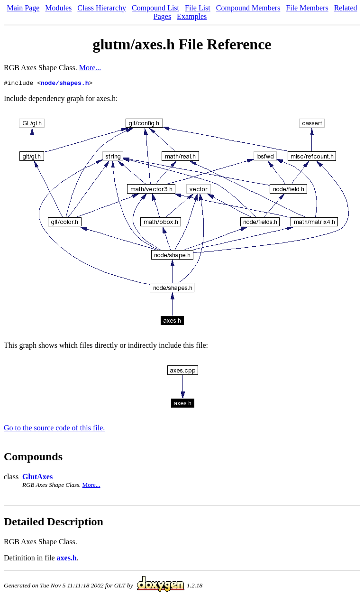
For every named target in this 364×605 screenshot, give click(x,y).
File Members (307, 8)
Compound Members (248, 8)
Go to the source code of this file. (54, 429)
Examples (192, 16)
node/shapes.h (65, 84)
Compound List (155, 8)
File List (198, 8)
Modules (58, 8)
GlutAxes (37, 478)
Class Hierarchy (102, 8)
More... (90, 68)
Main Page (23, 8)
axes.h (67, 559)
